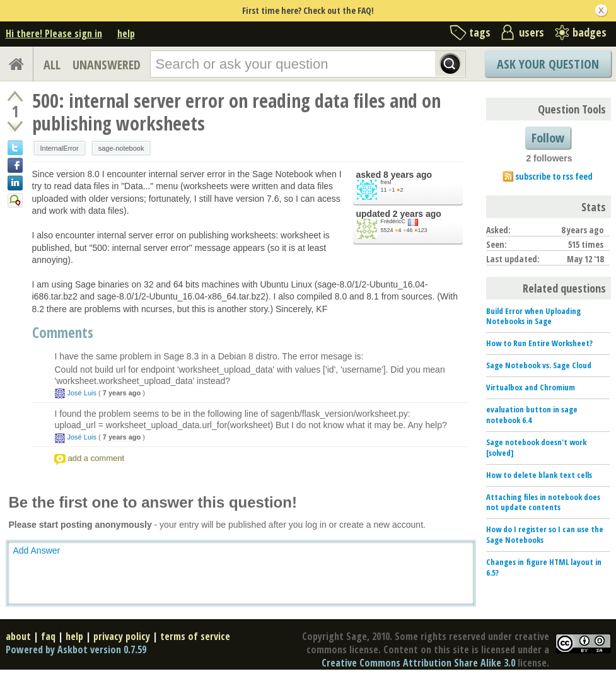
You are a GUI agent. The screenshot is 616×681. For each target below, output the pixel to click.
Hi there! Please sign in (54, 33)
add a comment (96, 458)
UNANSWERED (107, 65)
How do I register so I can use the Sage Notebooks (545, 534)
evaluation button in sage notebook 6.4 (532, 415)
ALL (52, 65)
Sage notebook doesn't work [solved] (536, 447)
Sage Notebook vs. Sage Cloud (539, 365)
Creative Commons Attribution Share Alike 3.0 (418, 663)
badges (590, 32)
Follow (548, 138)
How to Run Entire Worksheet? (539, 343)
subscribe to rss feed (554, 176)
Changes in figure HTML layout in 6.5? (544, 567)
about (18, 636)
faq (48, 636)
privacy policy (122, 636)
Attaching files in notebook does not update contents (543, 502)
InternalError (60, 148)
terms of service (195, 636)
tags (480, 32)
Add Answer (37, 550)
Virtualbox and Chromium (531, 387)
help (126, 33)
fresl (386, 182)
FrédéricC (393, 221)
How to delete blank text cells (539, 475)
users (532, 32)
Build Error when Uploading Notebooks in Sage (533, 316)
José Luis (82, 393)
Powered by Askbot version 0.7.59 (76, 649)
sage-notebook (121, 148)
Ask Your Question (548, 64)
